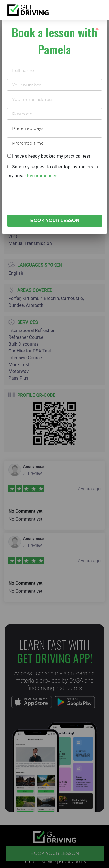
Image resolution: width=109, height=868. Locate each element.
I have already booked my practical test (49, 156)
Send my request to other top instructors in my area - (53, 171)
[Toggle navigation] (99, 10)
